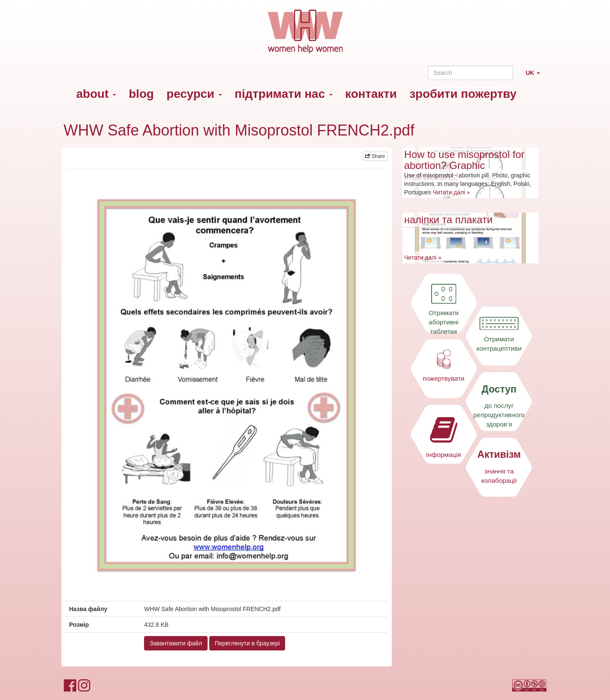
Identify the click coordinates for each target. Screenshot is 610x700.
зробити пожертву (463, 94)
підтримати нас (284, 94)
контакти (371, 94)
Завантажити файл (176, 643)
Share (375, 156)
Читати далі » (452, 192)
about (96, 94)
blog (141, 94)
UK (536, 76)
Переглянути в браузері (247, 643)
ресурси (194, 94)
